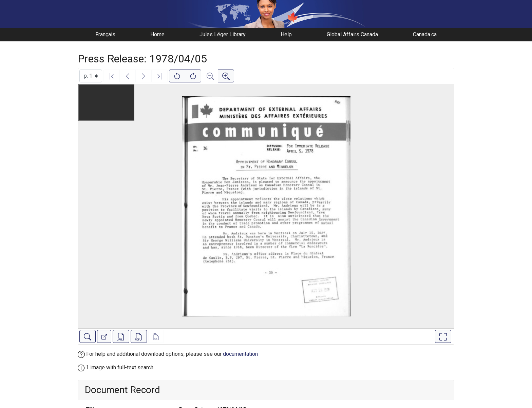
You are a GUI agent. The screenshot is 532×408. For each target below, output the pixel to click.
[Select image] (91, 76)
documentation (240, 354)
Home (157, 34)
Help (286, 34)
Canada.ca (425, 34)
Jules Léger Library (223, 34)
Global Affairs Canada (352, 34)
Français (105, 34)
